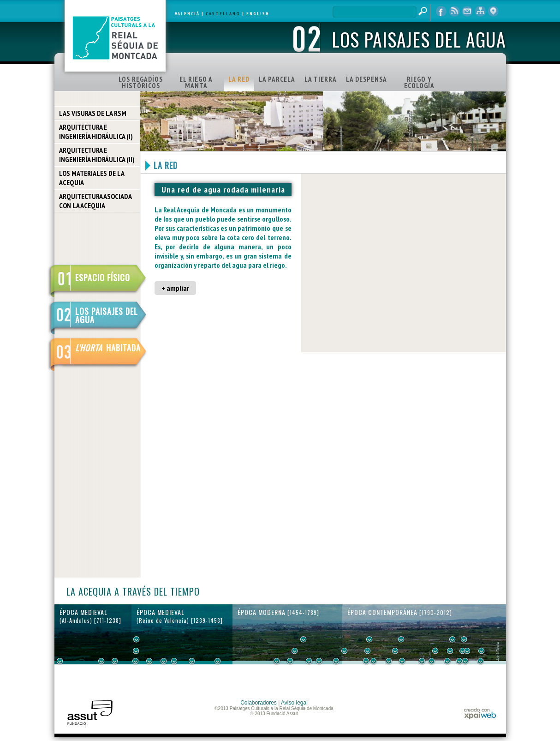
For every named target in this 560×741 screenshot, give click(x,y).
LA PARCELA (277, 79)
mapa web (480, 12)
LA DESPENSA (366, 79)
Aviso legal (294, 703)
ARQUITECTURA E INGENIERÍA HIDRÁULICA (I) (96, 132)
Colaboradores (259, 703)
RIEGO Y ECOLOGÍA (419, 82)
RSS (454, 12)
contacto (467, 12)
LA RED (239, 79)
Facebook (441, 12)
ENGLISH (258, 14)
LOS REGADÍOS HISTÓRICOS (141, 82)
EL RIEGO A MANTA (196, 82)
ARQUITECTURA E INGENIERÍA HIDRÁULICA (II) (97, 155)
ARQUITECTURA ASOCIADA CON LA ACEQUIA (95, 201)
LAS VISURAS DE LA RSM (93, 113)
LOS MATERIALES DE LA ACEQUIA (92, 178)
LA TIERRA (321, 79)
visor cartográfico (493, 12)
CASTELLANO (223, 14)
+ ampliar (175, 288)
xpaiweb (480, 714)
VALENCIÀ (187, 14)
